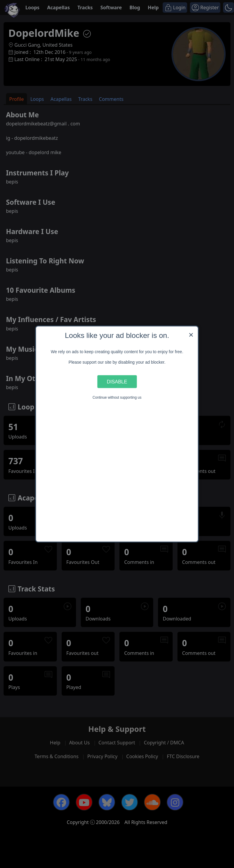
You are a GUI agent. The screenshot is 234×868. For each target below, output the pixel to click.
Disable (117, 381)
